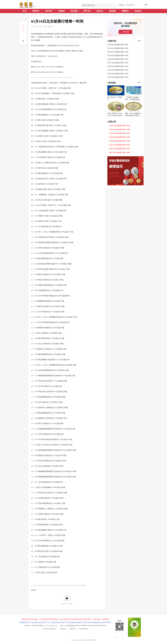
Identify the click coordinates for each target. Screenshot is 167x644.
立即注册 (125, 32)
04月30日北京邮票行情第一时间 (118, 52)
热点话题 (75, 11)
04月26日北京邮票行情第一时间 (118, 66)
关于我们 (63, 629)
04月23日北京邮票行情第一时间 (118, 77)
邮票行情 (37, 11)
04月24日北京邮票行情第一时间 (118, 74)
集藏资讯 (127, 11)
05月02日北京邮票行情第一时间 (118, 45)
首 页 (24, 11)
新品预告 (112, 11)
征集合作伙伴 (84, 629)
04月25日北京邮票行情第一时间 (118, 70)
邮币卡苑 (88, 11)
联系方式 (73, 629)
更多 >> (140, 41)
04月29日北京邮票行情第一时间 (118, 56)
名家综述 (61, 11)
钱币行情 (50, 11)
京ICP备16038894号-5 (49, 629)
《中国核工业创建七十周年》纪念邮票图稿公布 (133, 99)
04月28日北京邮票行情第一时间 (118, 59)
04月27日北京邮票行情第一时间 (118, 63)
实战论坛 (100, 11)
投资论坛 (138, 11)
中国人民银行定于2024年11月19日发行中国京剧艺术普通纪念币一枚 (115, 116)
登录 (146, 5)
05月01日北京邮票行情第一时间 (118, 48)
